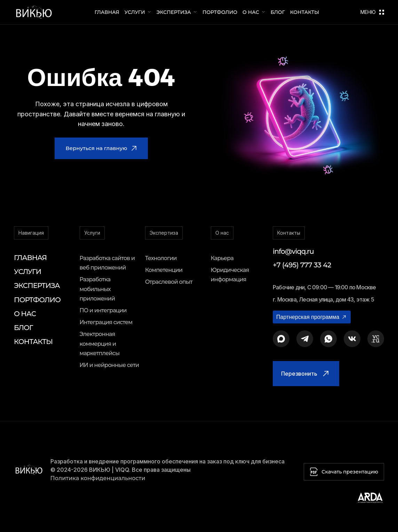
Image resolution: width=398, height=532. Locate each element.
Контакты (305, 12)
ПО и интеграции (103, 310)
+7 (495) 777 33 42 (302, 265)
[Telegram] (305, 339)
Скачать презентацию (344, 472)
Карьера (222, 258)
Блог (278, 12)
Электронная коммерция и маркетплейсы (100, 343)
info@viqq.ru (293, 251)
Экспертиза (174, 12)
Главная (107, 12)
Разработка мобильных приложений (97, 289)
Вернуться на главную (101, 148)
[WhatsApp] (328, 339)
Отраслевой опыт (169, 282)
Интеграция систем (106, 322)
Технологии (161, 258)
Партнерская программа (312, 317)
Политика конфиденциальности (98, 478)
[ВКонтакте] (352, 339)
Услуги (135, 12)
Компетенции (164, 270)
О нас (251, 12)
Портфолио (220, 12)
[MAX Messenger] (281, 339)
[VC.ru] (376, 339)
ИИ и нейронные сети (109, 365)
